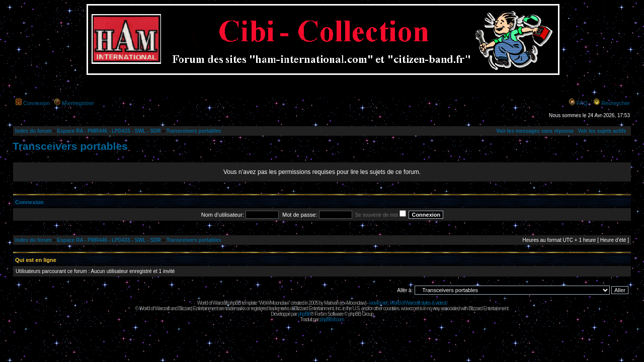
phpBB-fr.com (332, 320)
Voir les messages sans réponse (535, 131)
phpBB (304, 314)
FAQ (582, 103)
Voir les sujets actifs (602, 131)
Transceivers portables (194, 131)
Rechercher (616, 103)
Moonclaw (355, 303)
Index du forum (33, 131)
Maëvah (332, 303)
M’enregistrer (78, 103)
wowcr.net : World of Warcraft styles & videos (408, 303)
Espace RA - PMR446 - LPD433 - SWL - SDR (109, 131)
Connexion (36, 103)
